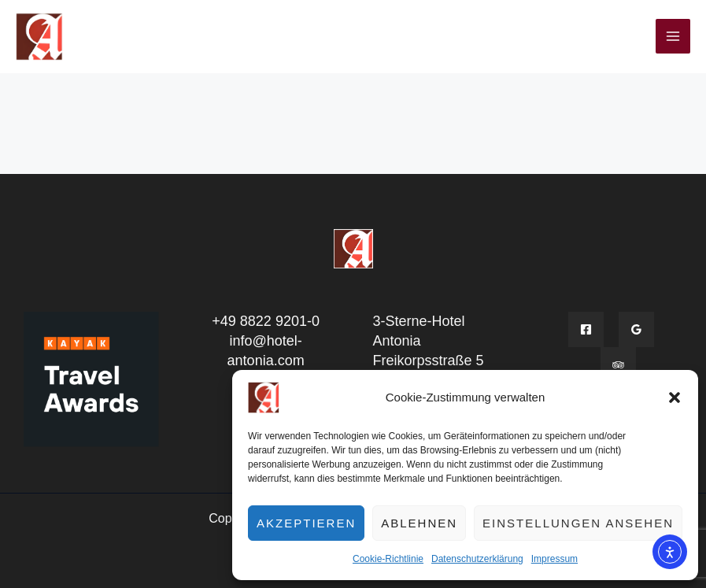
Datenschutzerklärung (477, 559)
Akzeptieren (306, 523)
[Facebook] (586, 329)
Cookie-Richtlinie (388, 559)
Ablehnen (419, 523)
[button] (675, 398)
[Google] (636, 329)
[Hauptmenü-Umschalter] (673, 36)
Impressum (554, 559)
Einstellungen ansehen (578, 523)
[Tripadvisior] (618, 365)
